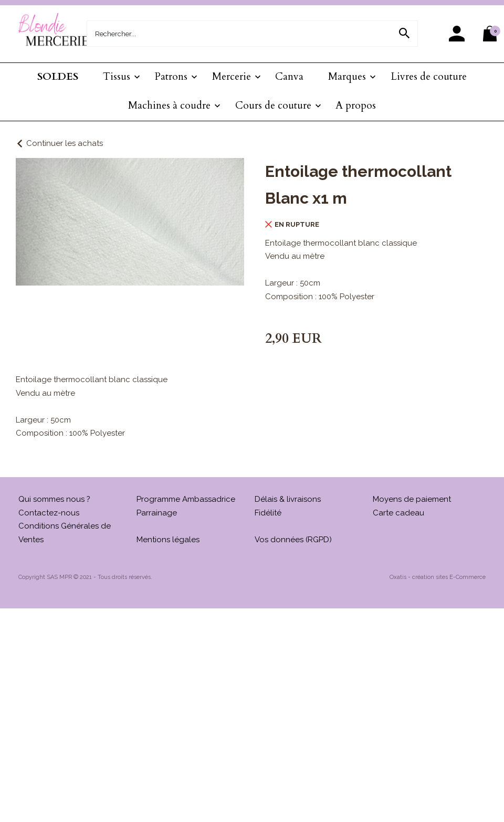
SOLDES (58, 77)
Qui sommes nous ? (54, 499)
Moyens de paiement (412, 499)
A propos (356, 106)
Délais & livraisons (288, 499)
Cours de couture (273, 106)
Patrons (171, 77)
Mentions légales (168, 540)
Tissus (117, 77)
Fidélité (268, 513)
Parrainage (157, 513)
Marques (347, 77)
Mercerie (232, 77)
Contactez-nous (49, 513)
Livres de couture (429, 77)
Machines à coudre (169, 106)
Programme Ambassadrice (186, 499)
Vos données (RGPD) (293, 540)
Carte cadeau (398, 513)
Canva (289, 77)
